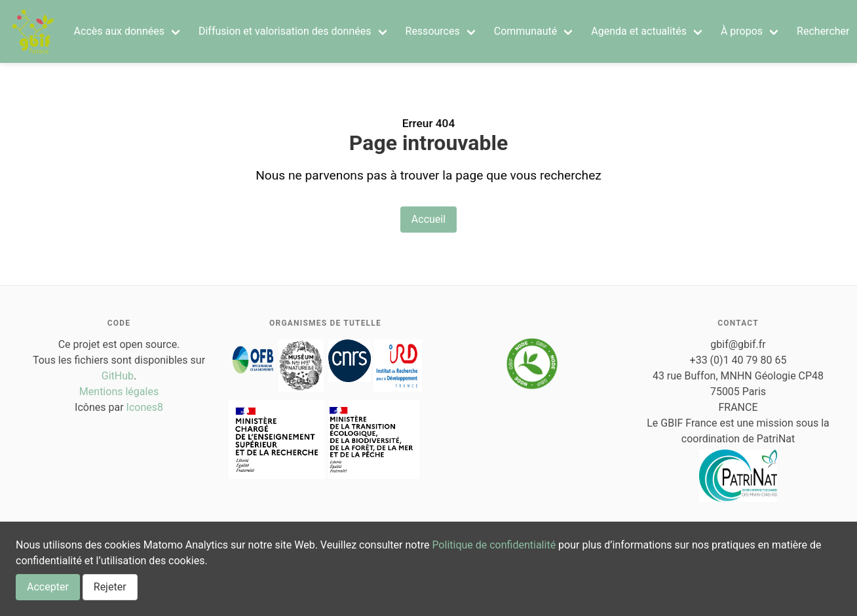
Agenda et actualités (639, 31)
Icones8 (145, 407)
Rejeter (110, 587)
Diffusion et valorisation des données (285, 31)
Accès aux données (119, 31)
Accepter (48, 587)
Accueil (428, 219)
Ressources (433, 31)
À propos (742, 31)
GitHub (118, 376)
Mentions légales (119, 392)
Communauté (526, 31)
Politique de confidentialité (494, 545)
